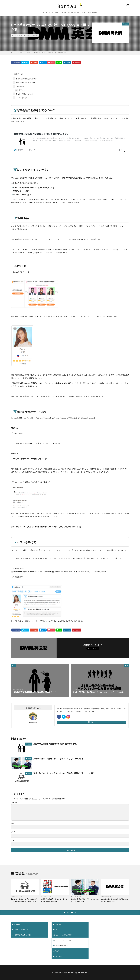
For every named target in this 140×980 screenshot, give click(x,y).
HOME (15, 53)
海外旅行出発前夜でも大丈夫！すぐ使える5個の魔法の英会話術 (55, 900)
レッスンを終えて (20, 98)
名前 (13, 823)
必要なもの (20, 90)
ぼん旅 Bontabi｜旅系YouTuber (76, 973)
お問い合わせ (92, 12)
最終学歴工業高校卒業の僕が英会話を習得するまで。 (56, 744)
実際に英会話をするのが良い (24, 82)
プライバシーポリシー (21, 930)
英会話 (27, 35)
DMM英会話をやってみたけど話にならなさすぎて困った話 (50, 53)
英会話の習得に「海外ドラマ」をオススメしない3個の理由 (58, 759)
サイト (13, 840)
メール (14, 832)
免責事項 (17, 924)
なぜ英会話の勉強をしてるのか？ (25, 79)
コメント (14, 803)
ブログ (83, 12)
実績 (57, 12)
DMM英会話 (18, 86)
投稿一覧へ (91, 722)
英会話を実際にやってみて (23, 94)
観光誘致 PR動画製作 (61, 946)
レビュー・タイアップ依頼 (69, 12)
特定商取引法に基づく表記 (23, 935)
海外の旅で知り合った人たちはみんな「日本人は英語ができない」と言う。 (65, 773)
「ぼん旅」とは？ (47, 12)
